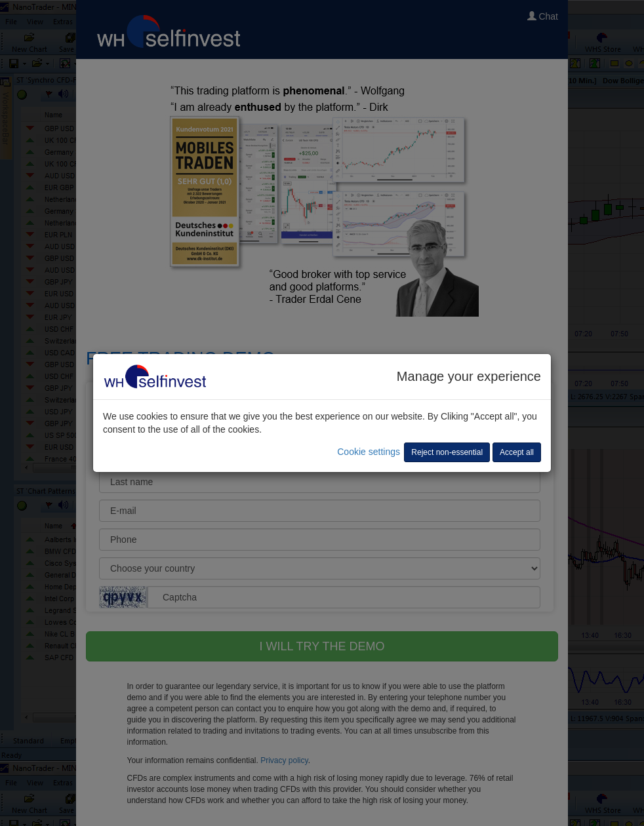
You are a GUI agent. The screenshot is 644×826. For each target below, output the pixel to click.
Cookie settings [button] (369, 452)
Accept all (517, 452)
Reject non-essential (447, 452)
